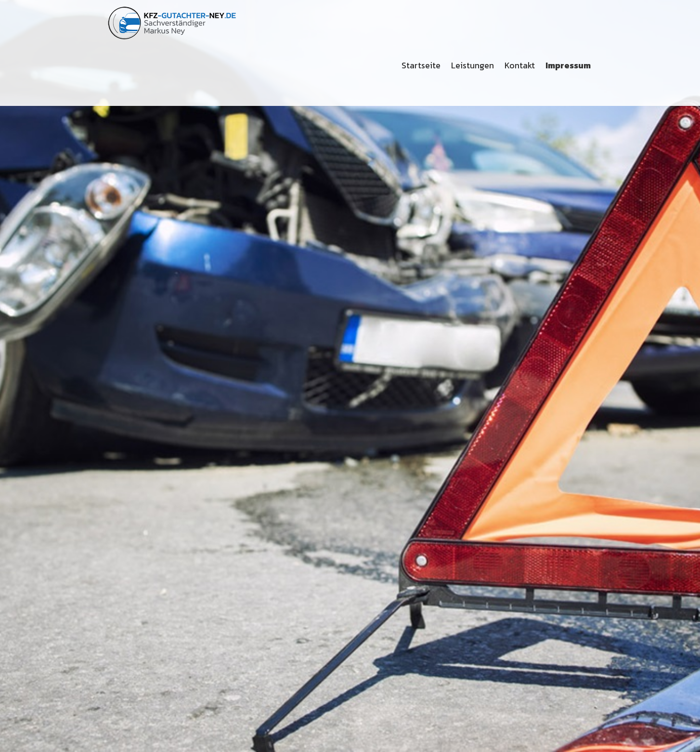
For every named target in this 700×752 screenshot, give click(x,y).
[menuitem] (421, 65)
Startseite (421, 65)
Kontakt (520, 65)
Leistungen (473, 65)
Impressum (568, 65)
